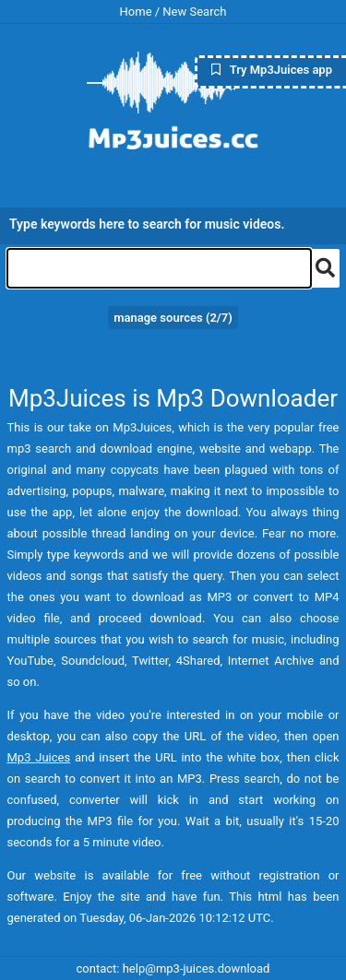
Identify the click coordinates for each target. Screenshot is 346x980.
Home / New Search (173, 12)
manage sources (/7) (173, 318)
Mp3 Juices (39, 757)
